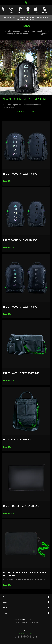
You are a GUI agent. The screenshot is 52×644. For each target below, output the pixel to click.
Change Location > (30, 630)
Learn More (8, 181)
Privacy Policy (25, 622)
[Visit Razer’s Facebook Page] (15, 637)
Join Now (32, 19)
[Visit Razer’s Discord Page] (37, 637)
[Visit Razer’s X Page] (24, 637)
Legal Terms (16, 622)
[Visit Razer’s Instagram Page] (18, 637)
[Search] (45, 2)
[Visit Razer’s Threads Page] (21, 637)
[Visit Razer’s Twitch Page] (34, 637)
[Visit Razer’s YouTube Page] (28, 637)
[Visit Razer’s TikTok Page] (31, 637)
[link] (25, 2)
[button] (2, 2)
